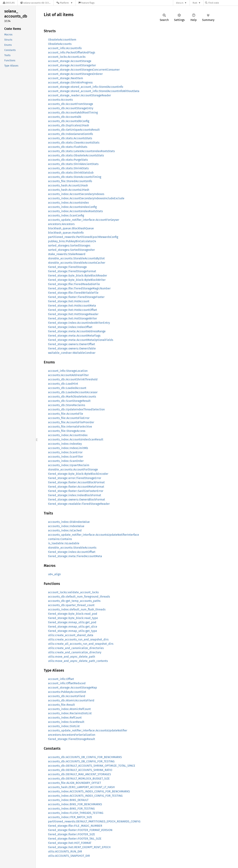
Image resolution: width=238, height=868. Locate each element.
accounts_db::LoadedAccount (67, 388)
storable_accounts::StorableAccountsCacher (77, 263)
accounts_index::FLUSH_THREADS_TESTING (76, 813)
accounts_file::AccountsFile (66, 414)
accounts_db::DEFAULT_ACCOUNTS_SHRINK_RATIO (80, 770)
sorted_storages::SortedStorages (69, 246)
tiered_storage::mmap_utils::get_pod (72, 622)
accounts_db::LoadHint (63, 384)
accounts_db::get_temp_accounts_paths (74, 601)
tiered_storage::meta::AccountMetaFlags (74, 336)
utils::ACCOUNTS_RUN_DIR (65, 851)
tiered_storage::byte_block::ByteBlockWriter (77, 280)
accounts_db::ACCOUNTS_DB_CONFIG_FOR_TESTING (81, 761)
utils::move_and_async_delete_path (72, 657)
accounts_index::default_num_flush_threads (77, 609)
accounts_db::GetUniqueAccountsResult (74, 130)
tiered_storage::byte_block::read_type (73, 618)
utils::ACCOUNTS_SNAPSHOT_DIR (69, 856)
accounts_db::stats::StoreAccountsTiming (75, 177)
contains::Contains (60, 539)
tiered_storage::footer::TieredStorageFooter (76, 297)
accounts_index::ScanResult (66, 722)
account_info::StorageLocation (68, 371)
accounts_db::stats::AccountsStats (70, 138)
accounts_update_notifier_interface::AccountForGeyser (84, 220)
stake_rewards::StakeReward (67, 254)
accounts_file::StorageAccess (67, 431)
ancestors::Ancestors (61, 224)
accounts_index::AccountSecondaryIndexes (76, 194)
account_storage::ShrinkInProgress (70, 82)
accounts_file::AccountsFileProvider (71, 422)
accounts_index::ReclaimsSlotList (70, 713)
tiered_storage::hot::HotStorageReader (73, 314)
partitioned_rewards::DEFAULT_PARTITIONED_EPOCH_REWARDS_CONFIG (94, 821)
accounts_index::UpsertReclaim (69, 465)
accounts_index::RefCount (65, 718)
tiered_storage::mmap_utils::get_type (73, 631)
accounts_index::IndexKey (65, 444)
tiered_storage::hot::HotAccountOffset (73, 310)
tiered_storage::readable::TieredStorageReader (79, 504)
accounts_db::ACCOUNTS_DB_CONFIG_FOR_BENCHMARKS (85, 757)
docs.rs (180, 3)
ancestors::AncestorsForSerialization (72, 735)
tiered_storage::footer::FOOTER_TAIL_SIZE (75, 839)
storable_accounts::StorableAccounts (72, 548)
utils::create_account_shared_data (71, 635)
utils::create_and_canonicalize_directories (76, 648)
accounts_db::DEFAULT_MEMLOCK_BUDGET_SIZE (79, 779)
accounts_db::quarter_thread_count (71, 605)
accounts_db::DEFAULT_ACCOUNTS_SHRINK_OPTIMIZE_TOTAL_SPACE (92, 766)
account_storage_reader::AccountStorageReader (80, 95)
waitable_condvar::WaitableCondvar (72, 353)
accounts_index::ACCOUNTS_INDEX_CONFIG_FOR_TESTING (85, 796)
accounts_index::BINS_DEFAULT (68, 800)
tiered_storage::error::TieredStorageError (75, 478)
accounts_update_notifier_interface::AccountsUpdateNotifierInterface (94, 535)
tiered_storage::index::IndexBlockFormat (75, 495)
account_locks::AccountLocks (67, 57)
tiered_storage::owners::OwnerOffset (72, 344)
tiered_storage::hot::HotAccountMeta (72, 306)
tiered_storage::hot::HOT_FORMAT (70, 843)
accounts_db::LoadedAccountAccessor (73, 392)
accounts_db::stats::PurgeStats (68, 160)
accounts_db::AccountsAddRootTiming (73, 113)
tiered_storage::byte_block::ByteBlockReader (78, 276)
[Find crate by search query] (223, 3)
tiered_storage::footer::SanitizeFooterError (76, 491)
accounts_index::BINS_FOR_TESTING (71, 809)
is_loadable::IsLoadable (64, 543)
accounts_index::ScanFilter (66, 457)
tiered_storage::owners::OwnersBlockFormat (77, 500)
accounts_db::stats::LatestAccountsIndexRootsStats (81, 151)
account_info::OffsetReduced (67, 683)
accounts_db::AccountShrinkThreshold (73, 379)
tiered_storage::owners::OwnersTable (72, 348)
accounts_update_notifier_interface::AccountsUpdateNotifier (88, 730)
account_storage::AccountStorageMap (73, 688)
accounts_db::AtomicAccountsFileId (71, 700)
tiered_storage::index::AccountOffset (72, 552)
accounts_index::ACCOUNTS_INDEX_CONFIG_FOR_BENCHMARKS (89, 791)
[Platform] (65, 3)
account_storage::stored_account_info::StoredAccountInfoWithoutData (94, 91)
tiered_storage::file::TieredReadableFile (74, 284)
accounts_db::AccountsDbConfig (69, 121)
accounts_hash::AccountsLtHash (69, 190)
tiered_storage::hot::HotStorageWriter (73, 318)
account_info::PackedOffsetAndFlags (72, 52)
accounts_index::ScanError (65, 452)
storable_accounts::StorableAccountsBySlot (76, 258)
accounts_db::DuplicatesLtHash (69, 125)
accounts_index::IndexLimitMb (68, 448)
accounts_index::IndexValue (66, 526)
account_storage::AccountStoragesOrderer (75, 74)
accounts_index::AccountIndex (68, 435)
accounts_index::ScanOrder (66, 461)
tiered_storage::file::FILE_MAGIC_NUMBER (75, 826)
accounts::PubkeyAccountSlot (67, 692)
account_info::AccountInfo (65, 48)
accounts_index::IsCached (65, 530)
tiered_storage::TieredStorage (67, 267)
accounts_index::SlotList (64, 726)
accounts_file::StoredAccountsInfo (70, 181)
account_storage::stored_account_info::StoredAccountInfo (86, 87)
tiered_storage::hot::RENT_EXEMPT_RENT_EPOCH (79, 847)
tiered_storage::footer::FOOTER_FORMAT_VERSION (80, 830)
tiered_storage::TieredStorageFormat (72, 271)
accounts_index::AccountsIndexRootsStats (75, 211)
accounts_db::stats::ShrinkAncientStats (73, 164)
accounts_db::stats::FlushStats (68, 147)
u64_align (54, 574)
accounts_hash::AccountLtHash (68, 185)
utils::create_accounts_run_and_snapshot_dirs (78, 639)
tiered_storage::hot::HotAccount (69, 301)
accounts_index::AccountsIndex (68, 203)
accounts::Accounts (60, 100)
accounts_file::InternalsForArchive (70, 427)
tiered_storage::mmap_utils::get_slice (73, 627)
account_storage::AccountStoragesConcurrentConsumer (84, 70)
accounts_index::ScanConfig (66, 215)
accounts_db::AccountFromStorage (71, 104)
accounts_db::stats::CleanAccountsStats (74, 143)
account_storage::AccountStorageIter (72, 65)
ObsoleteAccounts (60, 44)
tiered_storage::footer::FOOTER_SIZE (72, 834)
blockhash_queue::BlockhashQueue (71, 228)
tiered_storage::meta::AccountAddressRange (77, 331)
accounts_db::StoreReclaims (67, 405)
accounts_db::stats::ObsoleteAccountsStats (76, 155)
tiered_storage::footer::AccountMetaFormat (76, 487)
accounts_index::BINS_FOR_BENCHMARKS (75, 804)
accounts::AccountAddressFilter (68, 375)
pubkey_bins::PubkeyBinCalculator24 (72, 241)
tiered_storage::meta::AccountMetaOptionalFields (81, 340)
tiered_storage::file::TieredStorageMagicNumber (79, 288)
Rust (195, 3)
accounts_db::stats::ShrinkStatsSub (71, 173)
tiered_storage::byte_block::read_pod (73, 614)
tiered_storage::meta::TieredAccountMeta (75, 556)
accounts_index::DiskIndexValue (69, 522)
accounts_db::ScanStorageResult (69, 401)
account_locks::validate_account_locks (73, 592)
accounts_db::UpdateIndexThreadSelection (76, 409)
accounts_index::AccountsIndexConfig (72, 207)
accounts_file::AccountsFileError (69, 418)
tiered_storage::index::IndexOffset (70, 327)
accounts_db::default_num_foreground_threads (79, 597)
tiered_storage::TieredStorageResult (72, 739)
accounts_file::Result (61, 705)
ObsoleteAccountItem (62, 40)
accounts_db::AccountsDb (65, 117)
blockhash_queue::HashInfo (66, 233)
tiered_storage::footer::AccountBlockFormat (76, 482)
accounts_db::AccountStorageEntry (71, 108)
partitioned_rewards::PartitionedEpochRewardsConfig (83, 237)
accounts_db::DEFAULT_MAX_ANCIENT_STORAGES (80, 774)
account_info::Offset (61, 679)
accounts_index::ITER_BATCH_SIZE (70, 817)
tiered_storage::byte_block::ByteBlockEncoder (78, 474)
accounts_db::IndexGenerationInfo (70, 134)
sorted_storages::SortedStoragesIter (71, 250)
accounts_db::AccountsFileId (67, 696)
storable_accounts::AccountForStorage (73, 469)
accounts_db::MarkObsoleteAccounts (72, 397)
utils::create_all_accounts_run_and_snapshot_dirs (81, 644)
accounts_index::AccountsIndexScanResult (76, 439)
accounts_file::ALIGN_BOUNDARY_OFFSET (75, 783)
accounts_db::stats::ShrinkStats (68, 168)
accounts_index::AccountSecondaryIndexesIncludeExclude (86, 198)
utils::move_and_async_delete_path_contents (78, 661)
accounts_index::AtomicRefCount (69, 709)
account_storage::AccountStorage (70, 61)
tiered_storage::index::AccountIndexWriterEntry (79, 323)
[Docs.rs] (9, 3)
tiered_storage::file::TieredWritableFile (73, 293)
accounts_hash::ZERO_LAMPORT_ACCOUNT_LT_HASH (81, 787)
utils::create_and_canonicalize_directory (75, 652)
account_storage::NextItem (66, 78)
